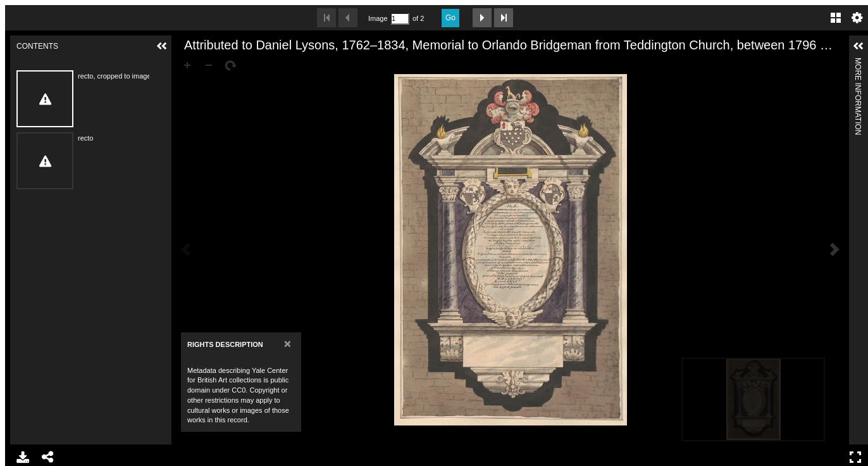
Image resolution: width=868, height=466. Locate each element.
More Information (858, 63)
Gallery (836, 18)
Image (378, 18)
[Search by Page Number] (400, 19)
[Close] (288, 343)
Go (450, 18)
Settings (857, 18)
